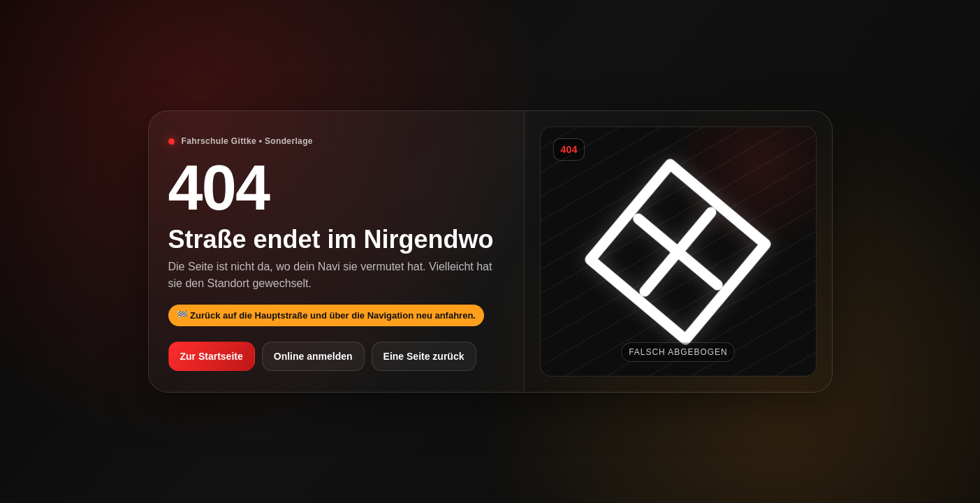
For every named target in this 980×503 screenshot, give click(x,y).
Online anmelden (313, 356)
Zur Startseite (212, 356)
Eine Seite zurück (424, 356)
